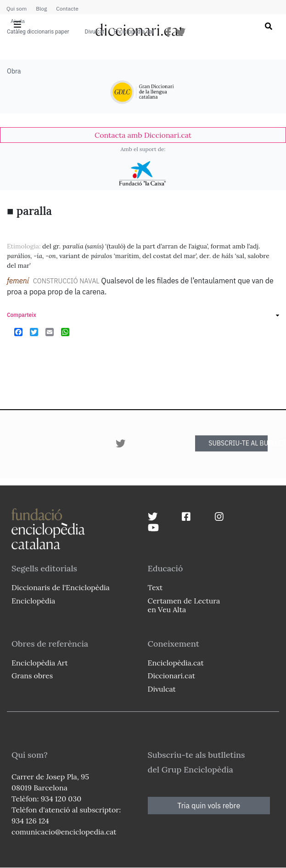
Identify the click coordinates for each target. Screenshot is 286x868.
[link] (143, 135)
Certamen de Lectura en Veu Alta (184, 605)
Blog (41, 8)
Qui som (17, 8)
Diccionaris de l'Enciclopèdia (61, 587)
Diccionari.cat (171, 676)
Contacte (67, 8)
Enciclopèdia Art (40, 663)
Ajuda (18, 21)
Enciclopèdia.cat (134, 32)
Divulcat (95, 32)
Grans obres (32, 676)
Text (155, 587)
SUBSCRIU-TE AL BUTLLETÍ (238, 443)
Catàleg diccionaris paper (38, 32)
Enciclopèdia (33, 601)
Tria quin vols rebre (209, 806)
